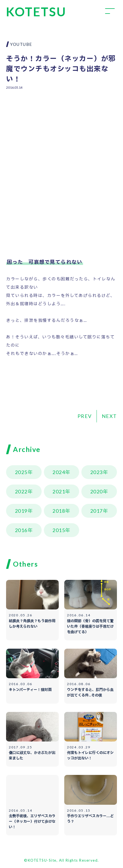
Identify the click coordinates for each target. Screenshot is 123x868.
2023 (97, 472)
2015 (59, 530)
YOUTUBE (21, 44)
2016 (21, 530)
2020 (97, 491)
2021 (59, 491)
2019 (21, 511)
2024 (59, 472)
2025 (21, 472)
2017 (97, 511)
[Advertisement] (62, 135)
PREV (85, 416)
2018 (59, 511)
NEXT (109, 416)
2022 (21, 491)
